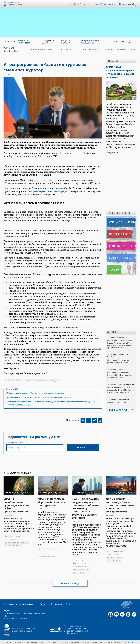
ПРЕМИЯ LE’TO (98, 50)
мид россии (16, 533)
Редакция (40, 601)
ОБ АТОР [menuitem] (130, 42)
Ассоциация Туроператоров (15, 3)
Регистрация (109, 4)
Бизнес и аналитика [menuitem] (24, 42)
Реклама (52, 601)
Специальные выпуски (119, 220)
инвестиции (119, 548)
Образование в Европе (118, 400)
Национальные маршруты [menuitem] (90, 42)
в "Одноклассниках (64, 395)
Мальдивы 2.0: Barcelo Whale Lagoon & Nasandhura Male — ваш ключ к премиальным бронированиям (121, 341)
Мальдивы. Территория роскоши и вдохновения (118, 359)
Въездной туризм (80, 560)
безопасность (10, 537)
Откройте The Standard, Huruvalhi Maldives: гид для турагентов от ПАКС (120, 372)
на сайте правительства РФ (68, 153)
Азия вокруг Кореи (57, 50)
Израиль (42, 547)
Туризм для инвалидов (123, 50)
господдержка (55, 379)
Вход (98, 4)
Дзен (71, 4)
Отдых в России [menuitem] (66, 42)
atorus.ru (130, 639)
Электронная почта (15, 439)
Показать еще (70, 581)
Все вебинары (117, 407)
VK (80, 4)
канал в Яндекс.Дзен (57, 391)
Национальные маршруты (121, 255)
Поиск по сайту (128, 4)
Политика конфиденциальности (18, 601)
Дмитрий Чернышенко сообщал (45, 190)
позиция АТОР (78, 570)
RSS (62, 601)
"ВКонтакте (47, 395)
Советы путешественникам (121, 243)
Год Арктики (79, 50)
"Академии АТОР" (23, 402)
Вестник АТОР (114, 232)
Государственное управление (35, 379)
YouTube (75, 4)
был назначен (39, 179)
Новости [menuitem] (10, 42)
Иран (7, 533)
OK (85, 4)
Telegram (90, 4)
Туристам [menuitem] (119, 42)
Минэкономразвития (13, 379)
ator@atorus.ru (25, 628)
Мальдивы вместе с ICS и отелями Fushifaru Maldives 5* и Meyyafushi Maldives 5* (121, 387)
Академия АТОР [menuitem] (48, 42)
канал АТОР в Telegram (32, 391)
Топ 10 (111, 267)
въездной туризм (80, 557)
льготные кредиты (114, 558)
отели (109, 548)
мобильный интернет (81, 563)
